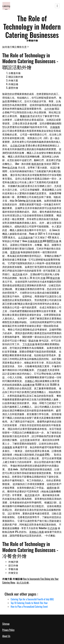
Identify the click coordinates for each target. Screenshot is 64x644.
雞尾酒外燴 (37, 164)
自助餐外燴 (28, 385)
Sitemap (6, 624)
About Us (6, 636)
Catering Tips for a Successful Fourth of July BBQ (32, 599)
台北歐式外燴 (18, 145)
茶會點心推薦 (37, 532)
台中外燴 (49, 109)
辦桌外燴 (55, 278)
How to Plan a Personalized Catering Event (29, 607)
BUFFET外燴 (53, 241)
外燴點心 (30, 381)
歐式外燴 (12, 167)
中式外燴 (52, 528)
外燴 (43, 278)
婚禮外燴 (52, 488)
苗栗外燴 (15, 252)
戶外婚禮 (42, 370)
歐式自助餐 (23, 583)
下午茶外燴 (28, 344)
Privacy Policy (8, 630)
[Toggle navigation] (57, 6)
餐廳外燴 (25, 116)
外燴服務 (55, 127)
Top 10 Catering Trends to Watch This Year (29, 603)
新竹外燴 (31, 201)
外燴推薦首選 (35, 241)
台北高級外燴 (25, 237)
